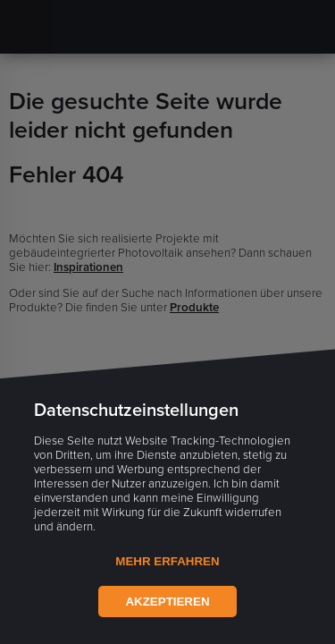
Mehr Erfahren (167, 561)
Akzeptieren (167, 602)
